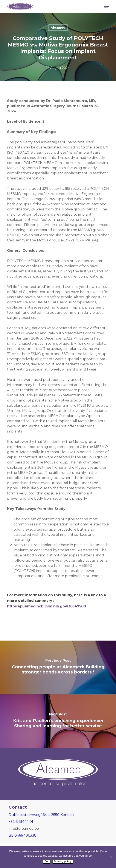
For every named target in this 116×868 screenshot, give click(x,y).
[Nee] (111, 857)
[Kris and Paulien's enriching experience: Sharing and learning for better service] (58, 721)
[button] (107, 6)
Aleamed (58, 28)
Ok (47, 861)
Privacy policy (63, 861)
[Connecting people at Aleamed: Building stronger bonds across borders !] (58, 667)
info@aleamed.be (24, 829)
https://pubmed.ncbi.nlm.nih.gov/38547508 (47, 606)
